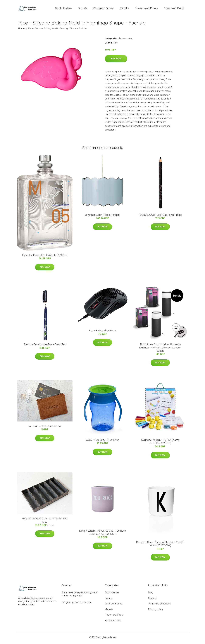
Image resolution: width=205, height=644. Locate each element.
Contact (152, 600)
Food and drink (174, 9)
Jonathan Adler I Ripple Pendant (103, 216)
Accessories (125, 40)
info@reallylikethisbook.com (77, 604)
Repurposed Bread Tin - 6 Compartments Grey (45, 522)
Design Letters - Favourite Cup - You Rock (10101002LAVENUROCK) (103, 534)
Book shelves (63, 9)
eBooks (124, 9)
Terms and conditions (159, 605)
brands (83, 9)
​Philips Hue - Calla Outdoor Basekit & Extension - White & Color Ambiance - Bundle (160, 349)
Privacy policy (155, 611)
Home (21, 30)
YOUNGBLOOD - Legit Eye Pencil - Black (160, 216)
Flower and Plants (146, 9)
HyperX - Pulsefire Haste (103, 332)
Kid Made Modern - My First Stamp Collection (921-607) (160, 443)
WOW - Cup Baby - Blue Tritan (103, 442)
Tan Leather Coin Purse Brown (45, 428)
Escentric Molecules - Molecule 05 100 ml (45, 257)
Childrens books (103, 9)
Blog (151, 594)
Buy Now (116, 60)
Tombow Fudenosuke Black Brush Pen (45, 346)
